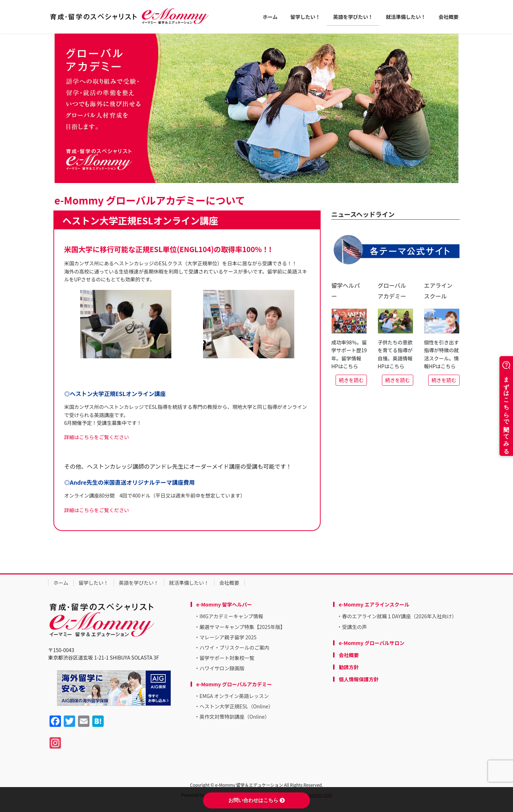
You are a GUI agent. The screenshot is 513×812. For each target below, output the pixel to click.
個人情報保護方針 (359, 679)
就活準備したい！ (189, 583)
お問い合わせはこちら (256, 800)
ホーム (61, 583)
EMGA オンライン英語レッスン (234, 696)
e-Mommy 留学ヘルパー (224, 604)
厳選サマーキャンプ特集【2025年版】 (242, 627)
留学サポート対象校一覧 (227, 658)
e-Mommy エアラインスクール (374, 604)
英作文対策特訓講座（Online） (235, 717)
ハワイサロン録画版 (222, 668)
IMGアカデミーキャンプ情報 (231, 616)
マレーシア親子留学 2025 (228, 637)
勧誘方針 (349, 667)
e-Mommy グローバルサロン (372, 643)
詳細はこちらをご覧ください (97, 437)
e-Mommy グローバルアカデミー (234, 684)
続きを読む (351, 380)
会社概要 (229, 583)
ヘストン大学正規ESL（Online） (236, 706)
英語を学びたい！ (139, 583)
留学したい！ (94, 583)
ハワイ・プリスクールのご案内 (234, 647)
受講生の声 (354, 627)
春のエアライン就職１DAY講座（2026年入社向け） (399, 616)
